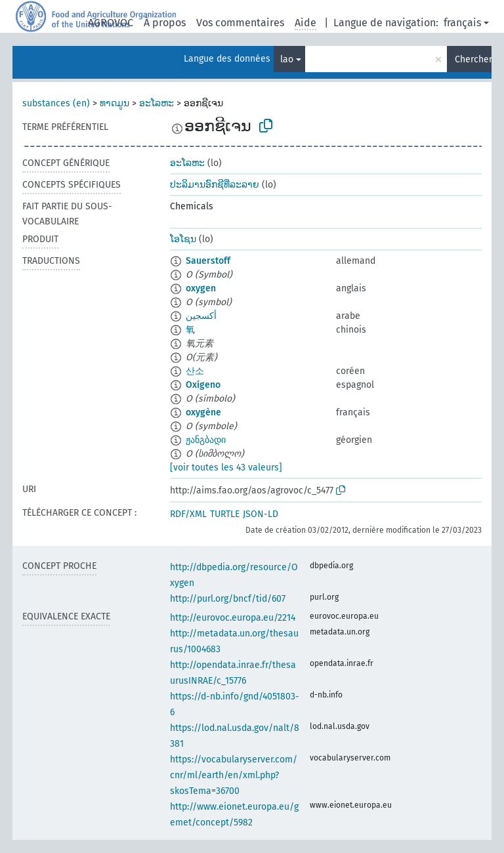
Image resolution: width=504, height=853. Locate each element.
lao (287, 59)
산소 (195, 371)
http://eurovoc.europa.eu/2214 (233, 618)
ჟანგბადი (206, 440)
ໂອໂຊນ (183, 239)
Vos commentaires (240, 23)
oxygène (203, 412)
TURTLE (225, 514)
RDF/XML (188, 514)
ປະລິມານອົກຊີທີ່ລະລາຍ (215, 185)
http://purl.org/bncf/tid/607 (228, 599)
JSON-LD (261, 514)
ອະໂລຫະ (157, 103)
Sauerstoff (208, 261)
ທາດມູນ (115, 103)
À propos (165, 23)
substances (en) (56, 103)
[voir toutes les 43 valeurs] (226, 468)
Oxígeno (203, 385)
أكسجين (201, 316)
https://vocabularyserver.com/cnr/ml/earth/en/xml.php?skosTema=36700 (234, 775)
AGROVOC (111, 23)
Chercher (473, 59)
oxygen (201, 288)
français (462, 23)
